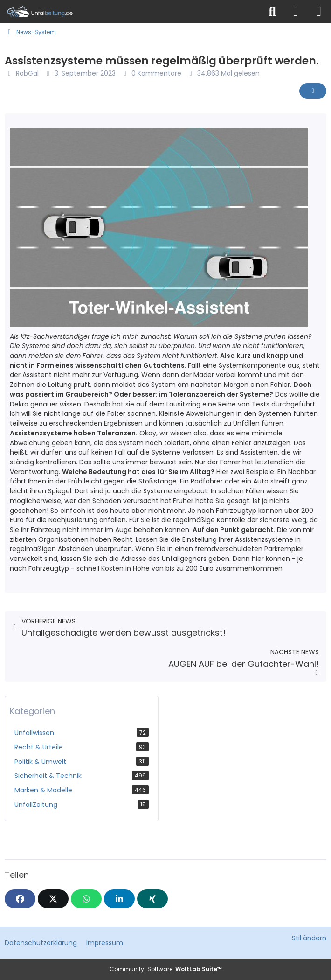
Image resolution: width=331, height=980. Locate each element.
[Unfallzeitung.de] (131, 12)
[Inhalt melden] (313, 91)
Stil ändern (309, 938)
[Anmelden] (296, 12)
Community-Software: (166, 969)
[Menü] (319, 12)
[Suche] (272, 12)
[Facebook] (20, 899)
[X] (53, 899)
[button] (119, 899)
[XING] (152, 899)
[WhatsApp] (86, 899)
